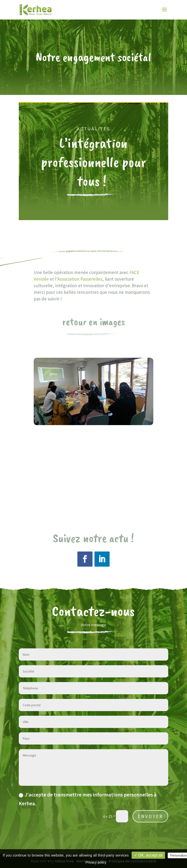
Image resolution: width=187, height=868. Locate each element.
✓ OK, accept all (148, 855)
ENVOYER (150, 816)
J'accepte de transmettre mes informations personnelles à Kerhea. (88, 799)
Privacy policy (96, 862)
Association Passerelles (80, 279)
